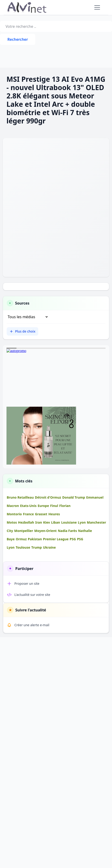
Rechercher (18, 39)
